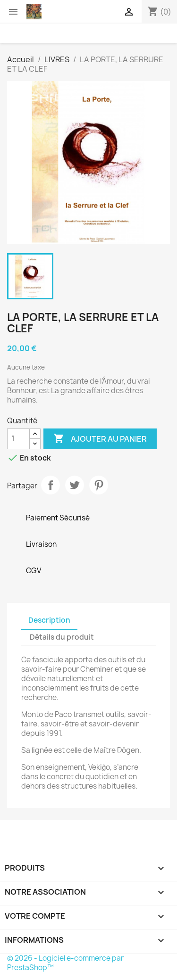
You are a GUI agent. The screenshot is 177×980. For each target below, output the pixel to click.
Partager (51, 485)
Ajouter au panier (100, 439)
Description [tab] (49, 620)
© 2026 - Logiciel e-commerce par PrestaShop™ (65, 963)
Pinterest (99, 485)
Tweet (75, 485)
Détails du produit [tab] (62, 637)
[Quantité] (18, 439)
